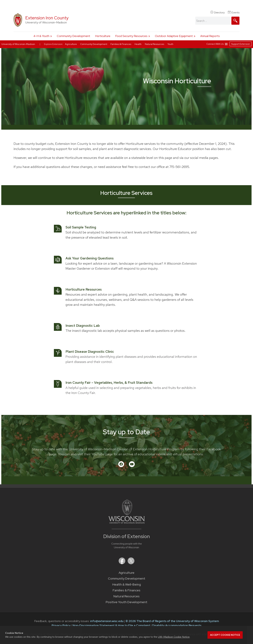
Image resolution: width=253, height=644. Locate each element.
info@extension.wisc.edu (107, 621)
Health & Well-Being (127, 585)
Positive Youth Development (126, 602)
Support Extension (241, 44)
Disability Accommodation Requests (177, 625)
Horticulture (103, 36)
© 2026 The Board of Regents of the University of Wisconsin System (172, 621)
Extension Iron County (47, 18)
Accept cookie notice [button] (225, 635)
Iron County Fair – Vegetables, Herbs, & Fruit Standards (109, 383)
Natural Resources (126, 596)
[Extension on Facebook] (122, 563)
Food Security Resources (131, 36)
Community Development (73, 36)
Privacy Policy (61, 625)
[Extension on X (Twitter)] (131, 563)
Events (234, 12)
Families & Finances (126, 590)
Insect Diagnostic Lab (83, 326)
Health (138, 44)
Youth (170, 44)
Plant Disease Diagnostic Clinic (90, 352)
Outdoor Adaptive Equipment (174, 36)
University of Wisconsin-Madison (18, 44)
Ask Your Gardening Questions (90, 258)
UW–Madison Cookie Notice (174, 637)
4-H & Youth (41, 36)
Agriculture (126, 573)
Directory (218, 12)
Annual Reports (210, 36)
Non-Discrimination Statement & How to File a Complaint (111, 625)
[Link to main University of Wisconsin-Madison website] (127, 523)
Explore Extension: (54, 44)
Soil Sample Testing (81, 227)
